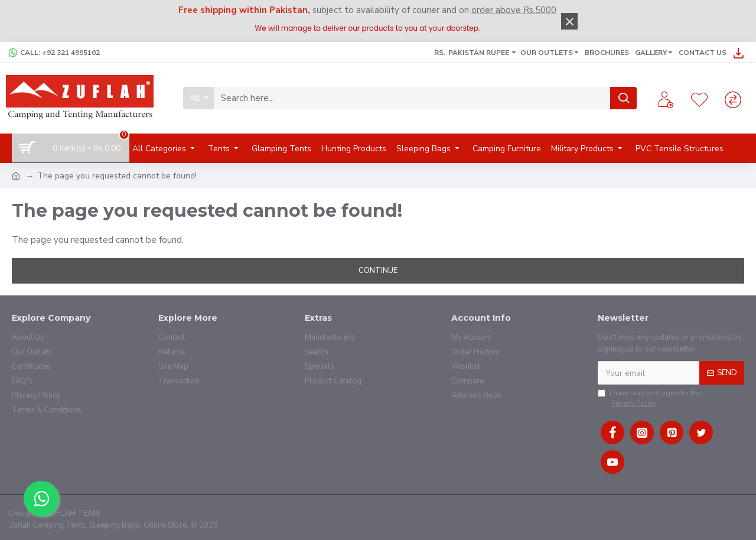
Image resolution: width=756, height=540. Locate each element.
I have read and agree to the (649, 399)
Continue (378, 271)
